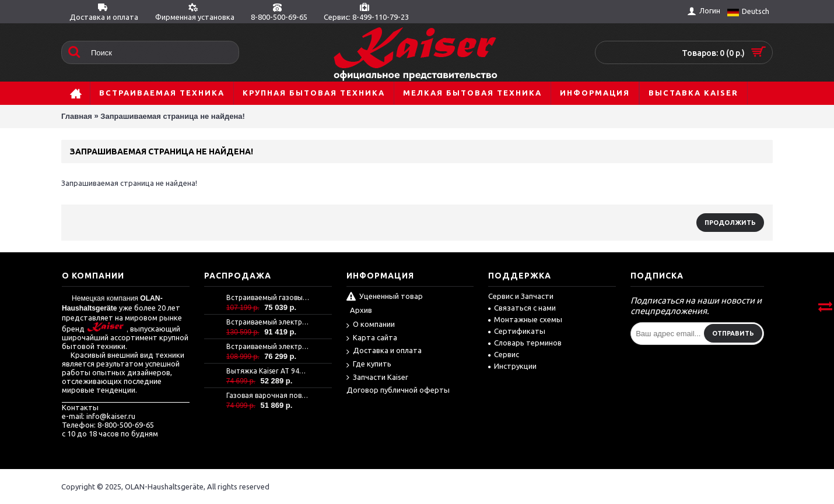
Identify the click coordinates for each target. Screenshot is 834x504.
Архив (361, 310)
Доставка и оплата (384, 351)
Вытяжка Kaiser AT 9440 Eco (268, 371)
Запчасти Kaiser (377, 378)
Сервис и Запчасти (521, 296)
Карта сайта (372, 338)
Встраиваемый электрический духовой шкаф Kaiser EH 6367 (268, 346)
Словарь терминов (525, 343)
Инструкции (512, 366)
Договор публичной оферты (398, 390)
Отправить (733, 333)
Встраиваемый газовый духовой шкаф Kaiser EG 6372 (268, 297)
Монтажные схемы (525, 319)
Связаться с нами (522, 308)
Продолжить (730, 223)
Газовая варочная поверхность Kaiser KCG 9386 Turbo (268, 395)
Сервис (504, 354)
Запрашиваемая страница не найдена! (172, 116)
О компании (371, 325)
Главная (77, 116)
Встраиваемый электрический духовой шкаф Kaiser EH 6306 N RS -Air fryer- (268, 322)
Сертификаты (517, 331)
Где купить (369, 364)
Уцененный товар (385, 297)
